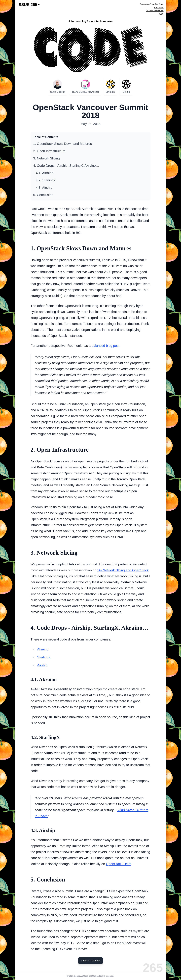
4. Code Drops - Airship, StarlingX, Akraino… (66, 166)
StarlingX (44, 657)
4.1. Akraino (45, 173)
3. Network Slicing (46, 158)
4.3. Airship (44, 188)
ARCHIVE (159, 7)
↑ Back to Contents (91, 961)
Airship (42, 665)
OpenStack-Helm (119, 864)
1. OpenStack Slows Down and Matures (63, 144)
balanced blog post (106, 346)
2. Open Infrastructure (49, 151)
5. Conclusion (43, 195)
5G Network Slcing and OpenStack (123, 570)
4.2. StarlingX (46, 180)
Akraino (43, 649)
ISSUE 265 (29, 5)
